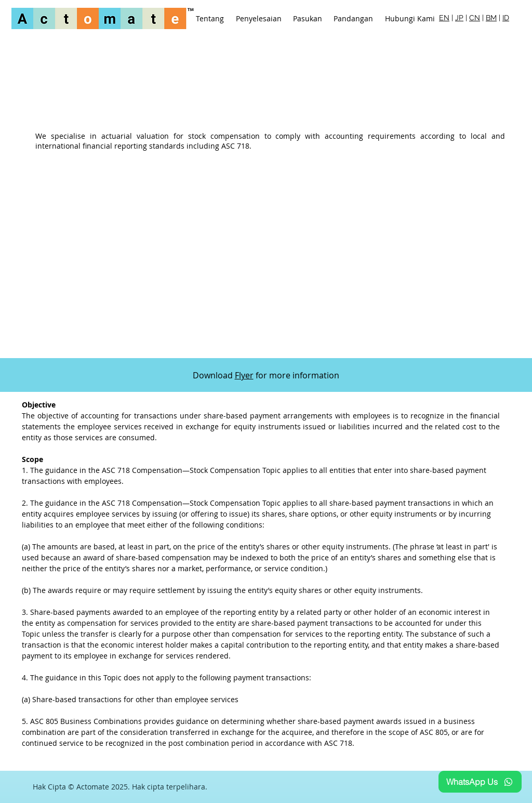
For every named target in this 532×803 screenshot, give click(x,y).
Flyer (244, 375)
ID (506, 18)
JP (459, 18)
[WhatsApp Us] (480, 782)
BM (491, 18)
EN (444, 18)
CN (475, 18)
